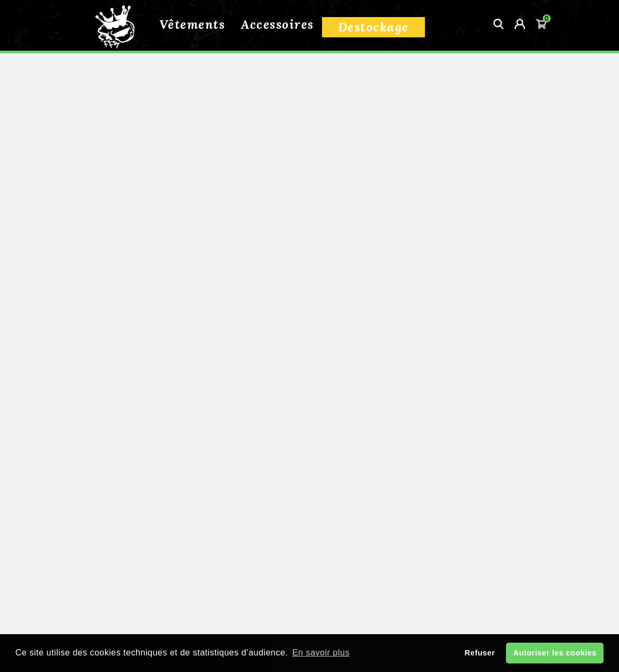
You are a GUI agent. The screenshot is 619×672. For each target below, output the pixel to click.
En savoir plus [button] (321, 653)
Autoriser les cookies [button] (555, 653)
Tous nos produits (102, 210)
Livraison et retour (309, 531)
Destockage (373, 27)
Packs (83, 281)
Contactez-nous (275, 587)
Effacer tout (101, 408)
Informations (141, 509)
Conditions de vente (309, 550)
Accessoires (278, 25)
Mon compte (352, 587)
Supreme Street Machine (105, 320)
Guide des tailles (309, 569)
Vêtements (192, 25)
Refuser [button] (480, 653)
